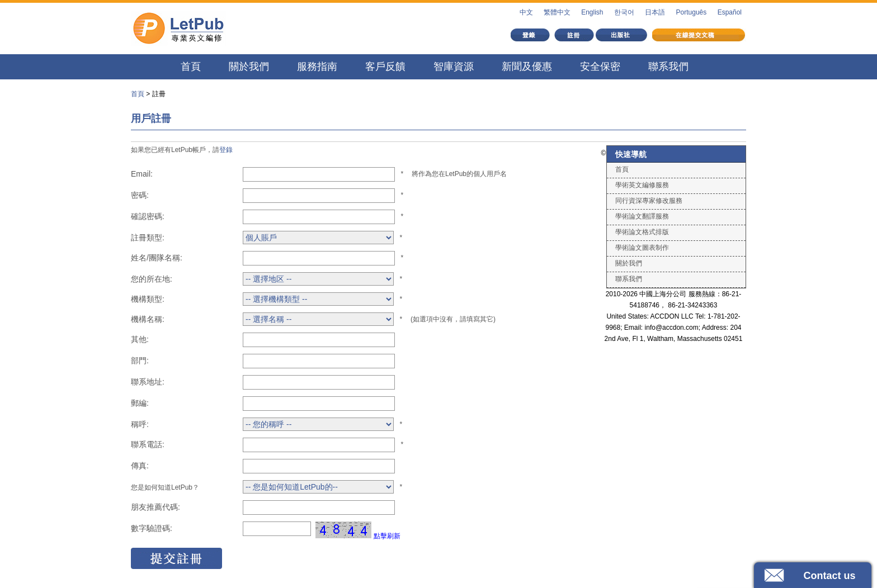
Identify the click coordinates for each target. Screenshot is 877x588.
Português (692, 12)
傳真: (140, 466)
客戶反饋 (385, 67)
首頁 (191, 67)
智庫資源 (454, 67)
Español (730, 12)
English (592, 12)
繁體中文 (557, 12)
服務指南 (317, 67)
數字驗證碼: (152, 528)
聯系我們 (668, 67)
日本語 (655, 12)
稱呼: (140, 424)
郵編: (140, 403)
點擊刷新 (387, 536)
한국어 (624, 12)
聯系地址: (148, 382)
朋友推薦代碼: (155, 507)
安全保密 (600, 67)
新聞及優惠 (527, 67)
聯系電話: (148, 444)
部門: (140, 361)
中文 (526, 12)
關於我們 (249, 67)
